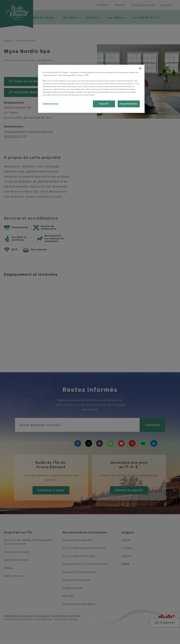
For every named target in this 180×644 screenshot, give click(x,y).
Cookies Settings (51, 104)
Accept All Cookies (129, 104)
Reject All (104, 104)
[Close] (140, 68)
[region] (91, 89)
